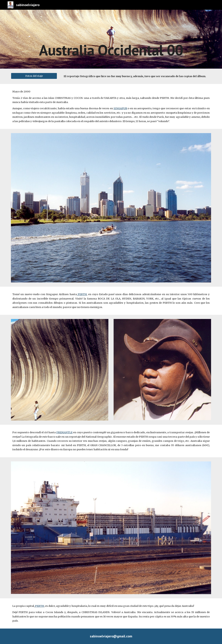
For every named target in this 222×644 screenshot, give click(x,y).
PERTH (82, 294)
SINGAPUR (120, 108)
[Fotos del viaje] (34, 76)
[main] (111, 39)
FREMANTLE (64, 432)
